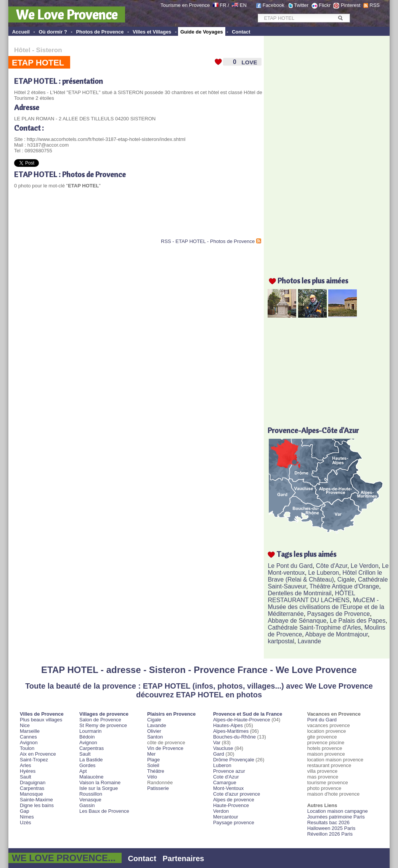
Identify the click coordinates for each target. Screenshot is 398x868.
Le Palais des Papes (358, 621)
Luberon (222, 765)
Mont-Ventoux (228, 788)
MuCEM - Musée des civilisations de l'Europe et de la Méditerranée (326, 607)
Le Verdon (365, 566)
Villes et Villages (152, 32)
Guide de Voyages (202, 32)
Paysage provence (234, 822)
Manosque (31, 794)
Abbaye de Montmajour (336, 634)
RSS (375, 5)
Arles (26, 765)
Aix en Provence (38, 754)
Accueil (21, 32)
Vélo (152, 777)
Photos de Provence (100, 32)
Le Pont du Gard (290, 566)
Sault (26, 777)
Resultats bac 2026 (328, 822)
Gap (25, 811)
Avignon (29, 743)
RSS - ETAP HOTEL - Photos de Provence (208, 241)
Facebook (274, 5)
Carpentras (32, 788)
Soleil (153, 765)
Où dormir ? (53, 32)
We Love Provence (67, 14)
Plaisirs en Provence (171, 714)
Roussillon (91, 794)
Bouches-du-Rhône (234, 737)
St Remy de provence (103, 725)
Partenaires (184, 858)
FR (223, 5)
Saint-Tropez (34, 760)
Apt (83, 771)
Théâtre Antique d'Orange (344, 586)
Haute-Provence (231, 805)
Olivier (154, 731)
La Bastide (91, 760)
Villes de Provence (42, 714)
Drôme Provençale (234, 760)
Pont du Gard (322, 720)
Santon (155, 737)
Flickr (325, 5)
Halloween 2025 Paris (331, 828)
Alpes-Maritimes (231, 731)
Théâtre (156, 771)
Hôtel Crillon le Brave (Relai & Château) (325, 576)
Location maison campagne (338, 811)
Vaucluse (223, 748)
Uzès (26, 822)
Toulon (27, 748)
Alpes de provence (234, 800)
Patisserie (158, 788)
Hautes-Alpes (228, 725)
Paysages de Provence (339, 614)
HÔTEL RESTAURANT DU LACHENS (311, 597)
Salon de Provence (100, 720)
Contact (241, 32)
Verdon (221, 811)
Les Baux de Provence (104, 811)
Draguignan (33, 782)
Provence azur (229, 771)
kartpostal (281, 641)
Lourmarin (91, 731)
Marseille (30, 731)
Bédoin (87, 737)
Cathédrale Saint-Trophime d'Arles (314, 627)
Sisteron (49, 50)
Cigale (346, 579)
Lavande (309, 641)
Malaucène (91, 777)
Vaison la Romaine (100, 782)
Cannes (28, 737)
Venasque (90, 800)
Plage (153, 760)
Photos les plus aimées (313, 281)
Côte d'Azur (332, 566)
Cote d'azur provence (237, 794)
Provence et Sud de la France (248, 714)
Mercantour (226, 817)
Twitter (301, 5)
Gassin (87, 805)
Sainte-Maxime (36, 800)
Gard (219, 754)
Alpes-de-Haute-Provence (242, 720)
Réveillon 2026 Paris (330, 834)
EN (243, 5)
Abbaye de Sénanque (297, 621)
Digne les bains (37, 805)
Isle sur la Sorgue (99, 788)
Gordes (87, 765)
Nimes (27, 817)
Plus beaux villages (41, 720)
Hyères (28, 771)
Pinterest (351, 5)
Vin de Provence (165, 748)
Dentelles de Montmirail (299, 593)
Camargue (225, 782)
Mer (151, 754)
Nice (25, 725)
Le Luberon (323, 573)
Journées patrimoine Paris (336, 817)
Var (217, 743)
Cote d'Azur (226, 777)
